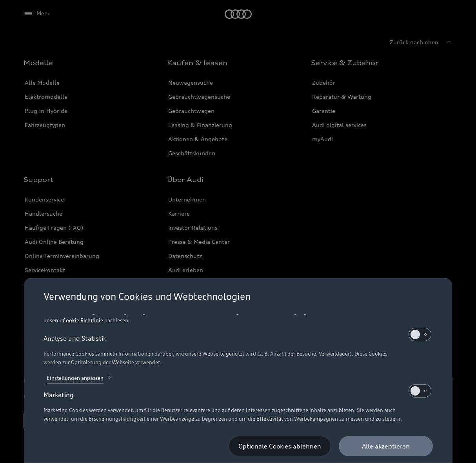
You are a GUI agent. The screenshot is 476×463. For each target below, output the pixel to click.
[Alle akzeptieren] (385, 446)
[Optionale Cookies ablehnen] (279, 446)
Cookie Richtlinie (83, 320)
